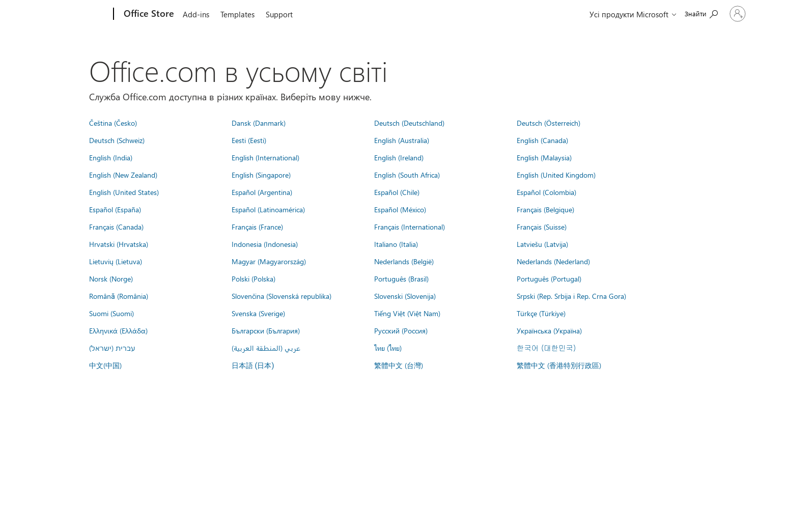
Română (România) (119, 296)
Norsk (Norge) (111, 278)
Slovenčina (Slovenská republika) (281, 296)
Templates (237, 14)
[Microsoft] (75, 14)
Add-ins (196, 14)
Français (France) (257, 227)
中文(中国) (105, 365)
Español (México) (400, 209)
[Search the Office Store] (680, 13)
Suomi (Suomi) (111, 313)
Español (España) (115, 209)
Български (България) (266, 330)
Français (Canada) (116, 227)
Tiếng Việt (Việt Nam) (407, 313)
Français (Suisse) (542, 227)
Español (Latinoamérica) (268, 209)
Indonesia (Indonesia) (265, 244)
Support (279, 14)
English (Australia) (402, 140)
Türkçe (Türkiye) (541, 313)
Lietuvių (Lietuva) (116, 261)
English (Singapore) (261, 175)
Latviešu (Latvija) (542, 244)
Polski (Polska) (253, 278)
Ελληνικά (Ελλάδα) (118, 330)
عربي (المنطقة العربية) (266, 348)
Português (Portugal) (549, 278)
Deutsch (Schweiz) (117, 140)
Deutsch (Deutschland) (409, 123)
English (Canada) (542, 140)
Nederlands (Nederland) (553, 261)
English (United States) (124, 192)
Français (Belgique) (545, 209)
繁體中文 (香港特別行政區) (559, 365)
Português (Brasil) (401, 278)
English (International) (265, 157)
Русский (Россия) (401, 330)
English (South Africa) (407, 175)
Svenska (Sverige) (258, 313)
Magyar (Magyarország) (269, 261)
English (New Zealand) (123, 175)
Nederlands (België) (404, 261)
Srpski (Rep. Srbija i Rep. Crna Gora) (571, 296)
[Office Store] (148, 14)
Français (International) (410, 227)
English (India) (111, 157)
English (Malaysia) (544, 157)
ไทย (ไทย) (388, 348)
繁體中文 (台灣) (399, 365)
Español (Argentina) (262, 192)
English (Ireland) (399, 157)
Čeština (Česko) (113, 123)
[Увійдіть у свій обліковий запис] (727, 14)
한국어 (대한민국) (546, 348)
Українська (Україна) (549, 330)
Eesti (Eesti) (249, 140)
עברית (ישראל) (112, 348)
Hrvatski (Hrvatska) (119, 244)
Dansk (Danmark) (259, 123)
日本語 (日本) (253, 366)
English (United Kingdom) (556, 175)
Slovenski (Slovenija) (405, 296)
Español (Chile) (397, 192)
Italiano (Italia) (396, 244)
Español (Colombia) (546, 192)
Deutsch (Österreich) (548, 123)
